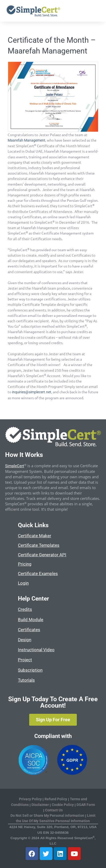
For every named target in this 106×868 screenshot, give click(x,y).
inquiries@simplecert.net (32, 392)
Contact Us (54, 810)
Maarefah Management (27, 140)
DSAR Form (86, 805)
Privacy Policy (30, 799)
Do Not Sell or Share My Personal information (47, 815)
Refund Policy (56, 799)
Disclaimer (41, 805)
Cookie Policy (63, 805)
